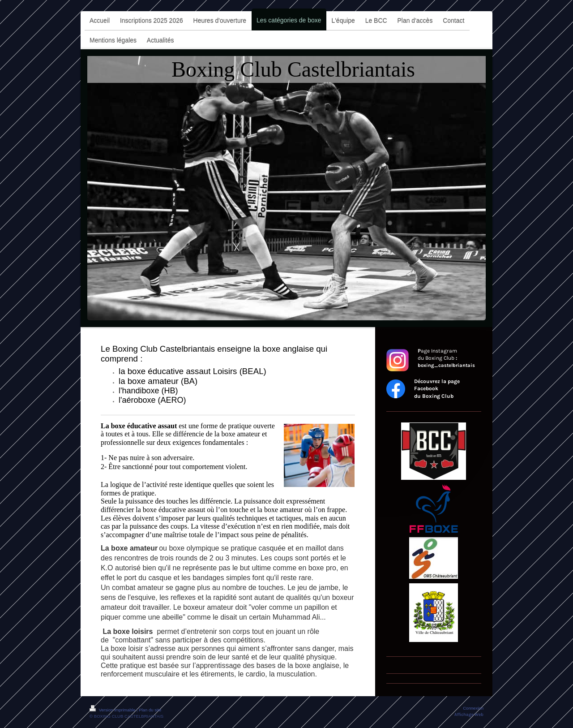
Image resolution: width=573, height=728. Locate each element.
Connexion (473, 708)
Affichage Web (469, 714)
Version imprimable (113, 710)
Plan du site (150, 710)
